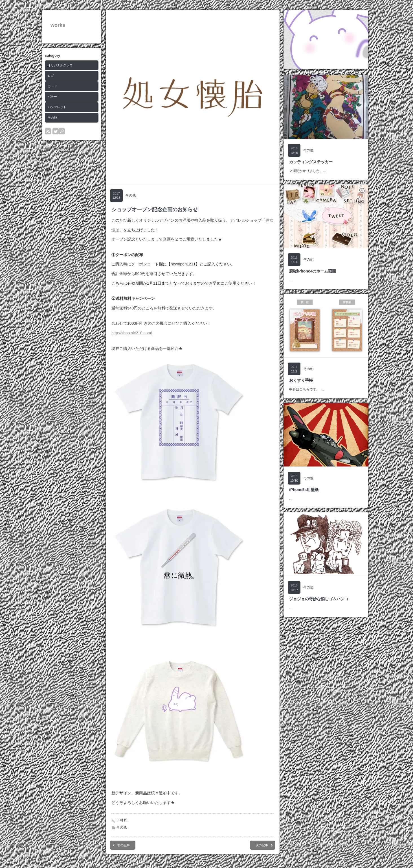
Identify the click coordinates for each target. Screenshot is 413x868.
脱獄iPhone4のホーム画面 (313, 271)
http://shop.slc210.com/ (132, 333)
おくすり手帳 (301, 380)
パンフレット (57, 107)
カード (52, 86)
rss (48, 131)
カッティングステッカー (311, 162)
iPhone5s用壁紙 (304, 490)
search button (62, 131)
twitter (56, 131)
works (58, 25)
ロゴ (51, 76)
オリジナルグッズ (60, 65)
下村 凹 (122, 820)
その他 (52, 117)
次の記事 (262, 845)
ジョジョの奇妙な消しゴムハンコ (319, 599)
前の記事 (124, 845)
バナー (52, 97)
